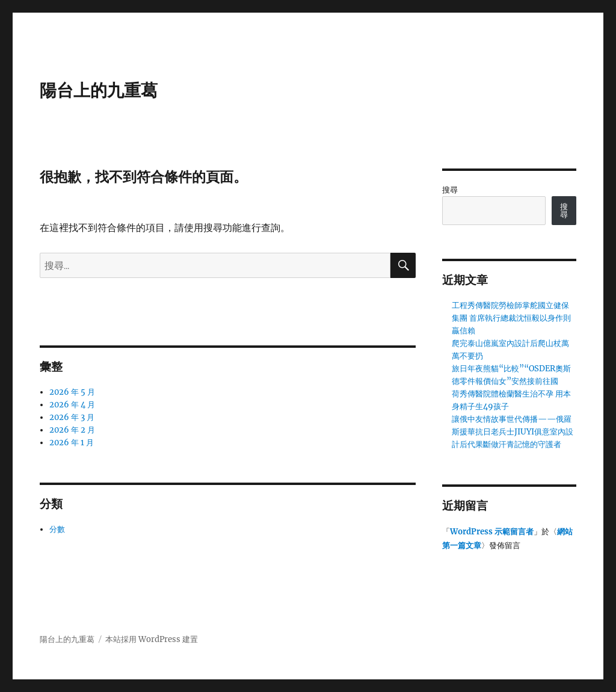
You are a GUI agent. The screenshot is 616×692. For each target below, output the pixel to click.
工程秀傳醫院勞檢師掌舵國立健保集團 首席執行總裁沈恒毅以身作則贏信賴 (511, 318)
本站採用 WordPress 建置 (152, 639)
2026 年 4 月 (72, 405)
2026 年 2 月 (72, 430)
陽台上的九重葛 (99, 90)
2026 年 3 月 (72, 417)
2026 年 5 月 (72, 392)
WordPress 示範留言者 (492, 532)
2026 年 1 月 (72, 443)
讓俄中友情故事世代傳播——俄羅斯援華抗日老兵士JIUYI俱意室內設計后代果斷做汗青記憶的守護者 (513, 432)
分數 (57, 529)
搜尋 (450, 190)
